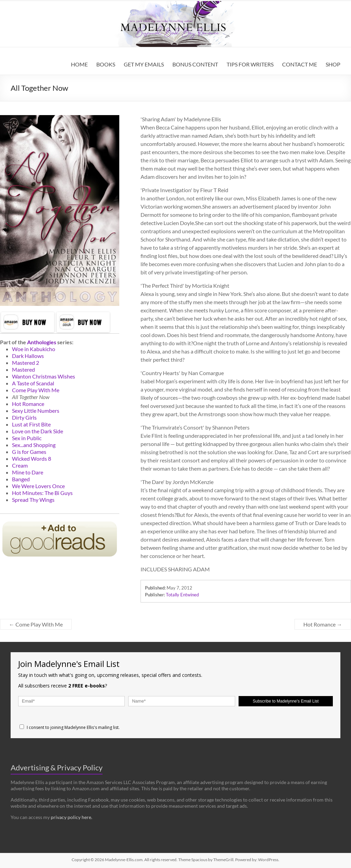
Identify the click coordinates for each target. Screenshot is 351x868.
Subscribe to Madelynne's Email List (286, 701)
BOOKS (106, 64)
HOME (79, 64)
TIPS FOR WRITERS (250, 64)
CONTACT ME (300, 64)
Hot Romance (323, 624)
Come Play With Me (36, 624)
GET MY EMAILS (144, 64)
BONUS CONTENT (195, 64)
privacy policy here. (71, 817)
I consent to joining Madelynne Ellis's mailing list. (70, 727)
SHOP (333, 64)
